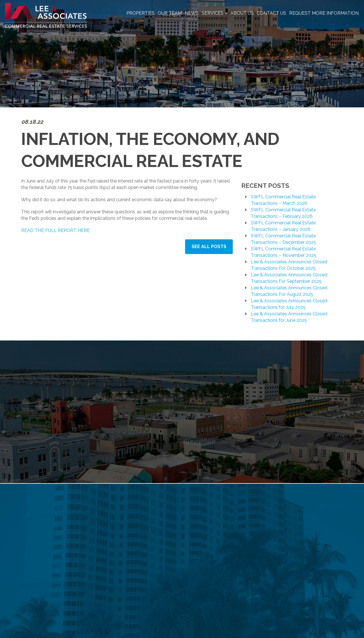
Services (215, 13)
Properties (141, 13)
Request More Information (324, 13)
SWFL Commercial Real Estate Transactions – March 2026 (283, 200)
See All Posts (209, 247)
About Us (242, 13)
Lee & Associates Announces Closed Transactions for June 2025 (289, 317)
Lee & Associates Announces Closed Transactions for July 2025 (289, 304)
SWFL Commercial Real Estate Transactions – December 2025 (283, 239)
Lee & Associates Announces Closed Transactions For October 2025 (289, 265)
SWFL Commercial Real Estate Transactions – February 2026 (283, 213)
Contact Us (271, 13)
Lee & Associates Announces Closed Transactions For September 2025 (289, 278)
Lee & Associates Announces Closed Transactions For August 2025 (289, 291)
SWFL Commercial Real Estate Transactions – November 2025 (284, 252)
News (192, 13)
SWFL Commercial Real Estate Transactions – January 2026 (283, 226)
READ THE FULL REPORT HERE (55, 230)
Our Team (170, 13)
